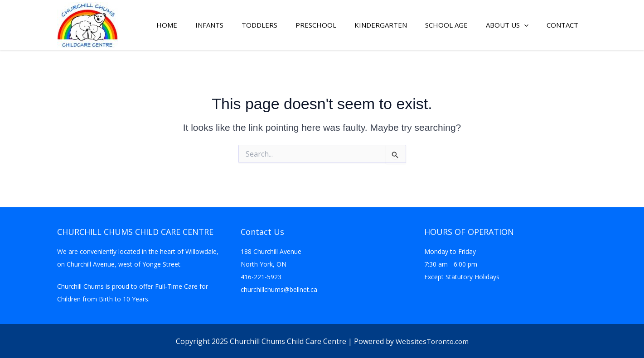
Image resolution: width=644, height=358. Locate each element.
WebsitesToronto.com (432, 341)
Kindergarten (381, 25)
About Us (507, 25)
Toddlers (259, 25)
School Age (446, 25)
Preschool (316, 25)
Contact (562, 25)
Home (167, 25)
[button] (524, 25)
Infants (209, 25)
